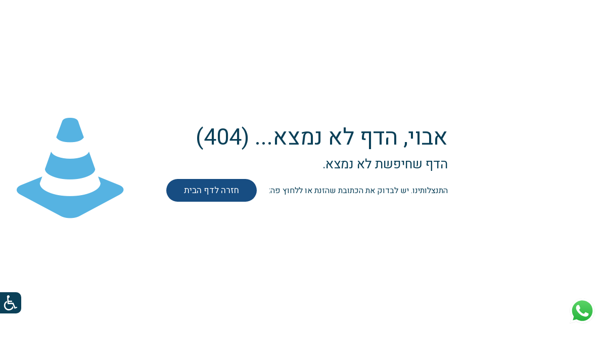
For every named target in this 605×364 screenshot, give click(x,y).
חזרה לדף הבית (212, 190)
